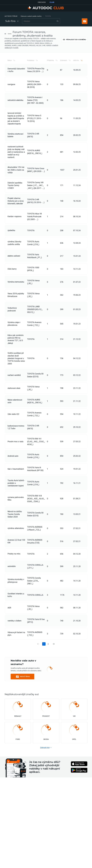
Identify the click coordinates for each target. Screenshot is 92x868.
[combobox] (41, 21)
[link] (54, 650)
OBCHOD (42, 2)
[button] (16, 67)
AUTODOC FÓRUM (11, 16)
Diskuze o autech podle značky (31, 16)
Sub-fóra (12, 21)
